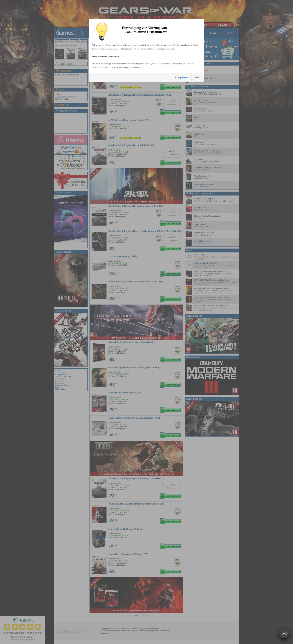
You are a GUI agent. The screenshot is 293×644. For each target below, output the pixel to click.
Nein (198, 77)
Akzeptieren (181, 77)
